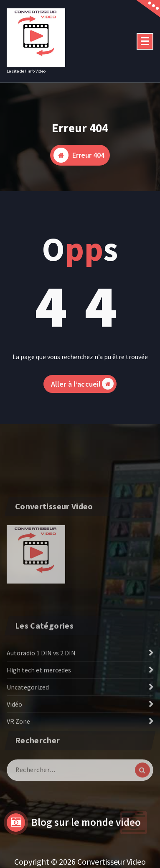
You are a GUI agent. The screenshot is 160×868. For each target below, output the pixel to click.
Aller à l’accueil (83, 391)
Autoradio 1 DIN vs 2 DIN (41, 679)
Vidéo (14, 730)
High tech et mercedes (39, 696)
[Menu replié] (145, 41)
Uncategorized (28, 713)
